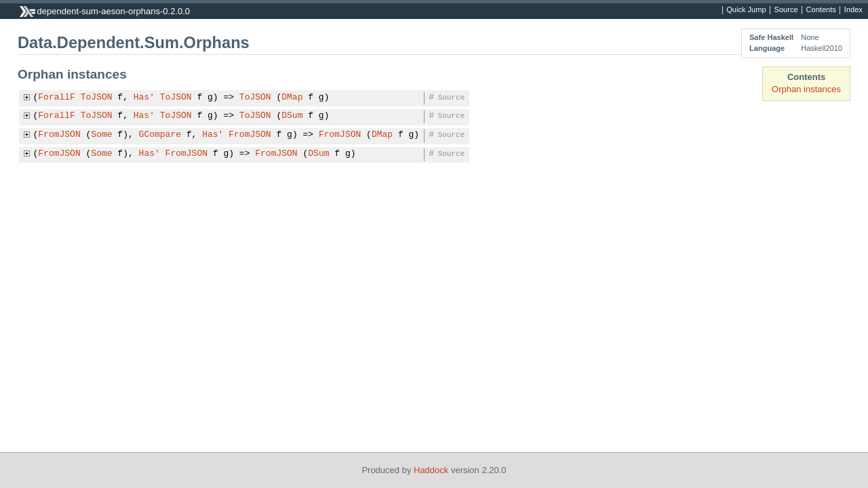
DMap (292, 98)
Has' (144, 98)
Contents (821, 10)
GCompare (160, 135)
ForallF (57, 98)
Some (101, 135)
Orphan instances (806, 89)
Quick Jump (746, 10)
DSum (292, 116)
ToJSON (97, 98)
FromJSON (59, 135)
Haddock (431, 470)
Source (786, 10)
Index (853, 10)
